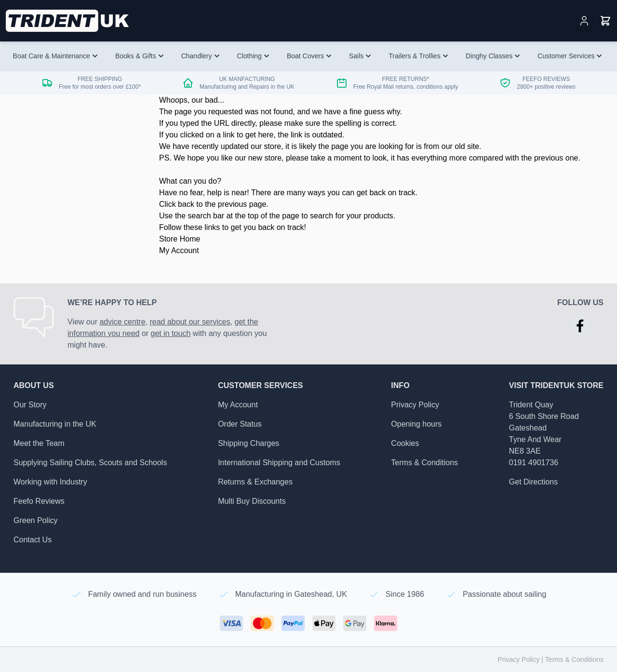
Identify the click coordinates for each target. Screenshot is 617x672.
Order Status (240, 424)
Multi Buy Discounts (252, 501)
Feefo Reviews (39, 501)
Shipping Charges (248, 443)
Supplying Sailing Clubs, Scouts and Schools (90, 463)
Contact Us (33, 540)
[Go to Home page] (68, 21)
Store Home (180, 239)
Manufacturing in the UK (55, 424)
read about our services (190, 322)
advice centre (122, 322)
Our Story (30, 405)
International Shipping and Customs (279, 463)
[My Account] (584, 21)
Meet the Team (39, 443)
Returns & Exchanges (255, 482)
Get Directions (533, 482)
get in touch (171, 333)
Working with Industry (50, 482)
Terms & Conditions (424, 463)
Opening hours (416, 424)
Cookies (405, 443)
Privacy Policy (415, 405)
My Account (179, 250)
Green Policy (36, 520)
